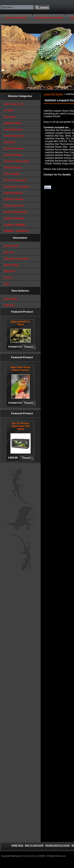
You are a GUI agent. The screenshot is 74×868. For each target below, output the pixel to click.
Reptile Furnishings (14, 218)
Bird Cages (10, 117)
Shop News (9, 271)
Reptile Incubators (13, 193)
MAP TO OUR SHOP (16, 18)
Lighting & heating (14, 199)
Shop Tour (9, 305)
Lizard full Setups (13, 155)
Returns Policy (11, 265)
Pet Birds (9, 110)
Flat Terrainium (12, 174)
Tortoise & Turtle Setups (16, 161)
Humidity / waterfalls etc (16, 231)
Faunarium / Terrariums (16, 187)
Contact (8, 278)
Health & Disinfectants (15, 212)
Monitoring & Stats (14, 206)
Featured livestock (13, 129)
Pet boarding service (14, 136)
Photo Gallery (11, 299)
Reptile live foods (13, 123)
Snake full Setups (13, 167)
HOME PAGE (17, 846)
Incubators (9, 142)
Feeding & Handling (14, 225)
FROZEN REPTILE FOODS (49, 18)
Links (7, 284)
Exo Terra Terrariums (15, 180)
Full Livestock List (13, 104)
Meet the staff (11, 246)
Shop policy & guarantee (16, 258)
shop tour (9, 252)
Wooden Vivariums (14, 148)
